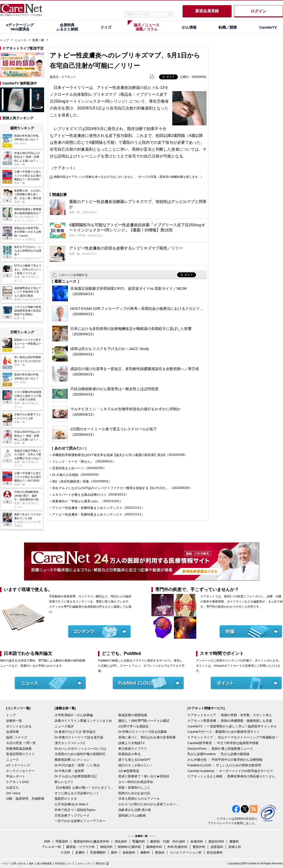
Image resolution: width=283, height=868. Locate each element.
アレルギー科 (51, 847)
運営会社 (100, 863)
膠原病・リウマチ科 (80, 847)
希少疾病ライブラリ (133, 749)
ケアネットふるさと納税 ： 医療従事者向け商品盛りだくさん (231, 776)
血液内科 (197, 841)
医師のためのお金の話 (134, 793)
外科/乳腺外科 (177, 847)
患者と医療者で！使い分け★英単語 (144, 776)
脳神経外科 (154, 847)
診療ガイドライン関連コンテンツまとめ (83, 721)
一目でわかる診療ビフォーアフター (80, 821)
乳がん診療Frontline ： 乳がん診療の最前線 (218, 754)
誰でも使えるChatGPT (135, 760)
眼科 (114, 852)
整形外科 (199, 847)
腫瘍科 (234, 841)
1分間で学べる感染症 (134, 726)
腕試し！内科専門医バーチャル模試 (144, 721)
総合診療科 (215, 852)
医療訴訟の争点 (129, 754)
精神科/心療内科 (129, 847)
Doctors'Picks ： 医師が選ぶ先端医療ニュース (220, 749)
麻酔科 (145, 852)
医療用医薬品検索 (19, 749)
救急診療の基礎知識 (133, 715)
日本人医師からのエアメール (139, 799)
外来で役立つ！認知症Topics (75, 810)
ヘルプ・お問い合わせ (13, 863)
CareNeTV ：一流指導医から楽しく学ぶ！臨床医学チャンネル (232, 726)
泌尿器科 (217, 847)
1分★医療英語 (129, 771)
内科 (47, 841)
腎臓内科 (139, 841)
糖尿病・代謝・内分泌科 (168, 841)
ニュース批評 (64, 726)
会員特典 (12, 732)
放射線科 (129, 852)
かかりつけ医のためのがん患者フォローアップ (149, 804)
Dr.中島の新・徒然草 (69, 771)
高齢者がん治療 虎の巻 (135, 810)
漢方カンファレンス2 (70, 743)
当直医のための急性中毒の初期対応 (80, 754)
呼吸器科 (62, 841)
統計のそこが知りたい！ (136, 765)
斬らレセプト (64, 782)
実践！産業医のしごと (134, 788)
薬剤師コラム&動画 (132, 815)
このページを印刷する (73, 275)
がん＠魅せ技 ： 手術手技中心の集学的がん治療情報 (225, 760)
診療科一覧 (14, 721)
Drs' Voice (13, 793)
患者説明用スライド (20, 754)
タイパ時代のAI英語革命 (136, 782)
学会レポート (16, 776)
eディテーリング (18, 765)
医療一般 (38, 40)
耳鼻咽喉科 (98, 852)
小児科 (65, 852)
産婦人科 (235, 847)
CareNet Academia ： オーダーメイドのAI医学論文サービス (230, 771)
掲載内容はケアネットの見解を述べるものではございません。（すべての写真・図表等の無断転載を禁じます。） (129, 177)
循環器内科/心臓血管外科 (92, 841)
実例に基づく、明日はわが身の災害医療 (147, 737)
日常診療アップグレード (72, 815)
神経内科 (106, 847)
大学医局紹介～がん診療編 (74, 715)
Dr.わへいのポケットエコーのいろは (81, 749)
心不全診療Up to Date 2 (72, 804)
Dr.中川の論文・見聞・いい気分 (77, 765)
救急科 (160, 852)
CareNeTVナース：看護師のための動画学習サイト (224, 732)
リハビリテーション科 (186, 852)
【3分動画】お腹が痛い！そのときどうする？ (85, 788)
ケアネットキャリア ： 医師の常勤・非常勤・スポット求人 (230, 715)
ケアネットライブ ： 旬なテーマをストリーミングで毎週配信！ (233, 737)
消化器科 (121, 841)
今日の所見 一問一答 (21, 743)
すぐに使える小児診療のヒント (77, 793)
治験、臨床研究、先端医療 (25, 799)
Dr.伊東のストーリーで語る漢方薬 (79, 737)
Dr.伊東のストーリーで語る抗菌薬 (143, 732)
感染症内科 (216, 841)
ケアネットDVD (17, 782)
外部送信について (65, 863)
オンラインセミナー (20, 771)
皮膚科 (80, 852)
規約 (31, 863)
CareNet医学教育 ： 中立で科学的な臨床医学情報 (223, 743)
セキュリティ (85, 863)
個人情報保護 (44, 863)
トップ (4, 40)
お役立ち (12, 788)
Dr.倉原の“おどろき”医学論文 (75, 732)
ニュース (21, 40)
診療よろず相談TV (132, 743)
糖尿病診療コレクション (72, 760)
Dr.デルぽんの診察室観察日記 (76, 776)
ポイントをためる (19, 726)
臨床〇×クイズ (17, 737)
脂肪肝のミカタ (66, 799)
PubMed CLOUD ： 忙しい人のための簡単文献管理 (224, 765)
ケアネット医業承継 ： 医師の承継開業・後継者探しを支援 (230, 721)
